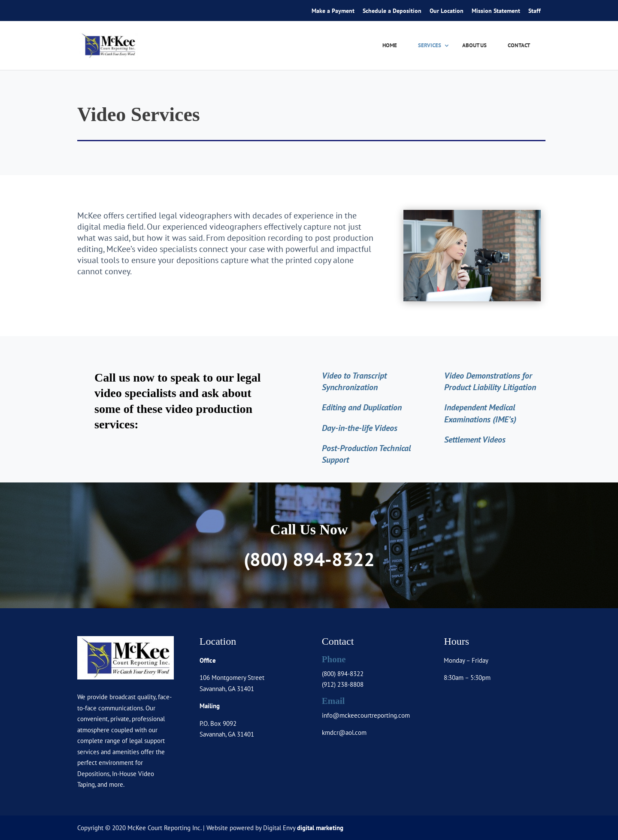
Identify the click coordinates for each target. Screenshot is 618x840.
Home (390, 46)
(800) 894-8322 (309, 559)
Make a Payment (333, 11)
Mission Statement (496, 11)
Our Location (447, 11)
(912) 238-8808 (343, 684)
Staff (535, 11)
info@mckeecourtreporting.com (366, 715)
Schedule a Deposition (392, 11)
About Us (474, 46)
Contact (519, 46)
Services (430, 46)
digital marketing (320, 828)
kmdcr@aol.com (344, 732)
